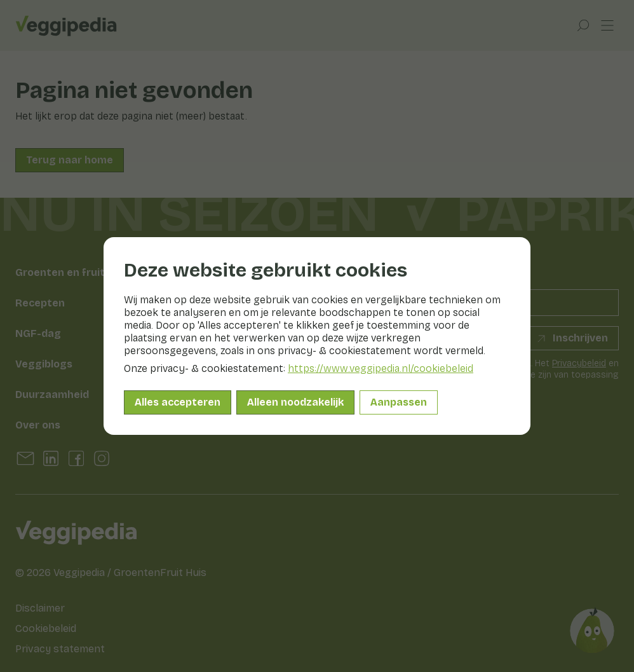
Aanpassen (399, 402)
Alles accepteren (178, 402)
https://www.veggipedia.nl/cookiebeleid (381, 368)
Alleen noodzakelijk (295, 402)
